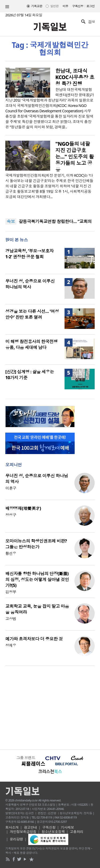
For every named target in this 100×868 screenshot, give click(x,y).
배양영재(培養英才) (23, 508)
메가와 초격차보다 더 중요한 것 (34, 639)
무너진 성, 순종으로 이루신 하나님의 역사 (30, 284)
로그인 (91, 6)
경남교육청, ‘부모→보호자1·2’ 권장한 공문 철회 (29, 254)
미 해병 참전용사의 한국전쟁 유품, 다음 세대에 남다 (31, 344)
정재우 (11, 645)
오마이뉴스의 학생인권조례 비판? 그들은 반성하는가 (36, 544)
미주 (65, 6)
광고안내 (30, 827)
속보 (11, 221)
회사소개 (12, 827)
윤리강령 (17, 839)
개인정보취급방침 (23, 832)
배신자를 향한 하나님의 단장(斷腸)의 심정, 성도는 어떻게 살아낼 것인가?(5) (37, 579)
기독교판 (37, 6)
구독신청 (78, 6)
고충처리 (77, 832)
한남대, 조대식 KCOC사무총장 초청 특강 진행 (75, 77)
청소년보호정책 (53, 832)
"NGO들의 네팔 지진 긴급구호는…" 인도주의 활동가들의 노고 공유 (75, 157)
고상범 (11, 619)
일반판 (54, 6)
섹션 (7, 7)
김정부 (11, 592)
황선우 (11, 553)
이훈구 (11, 488)
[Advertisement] (50, 707)
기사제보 (67, 827)
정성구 (11, 515)
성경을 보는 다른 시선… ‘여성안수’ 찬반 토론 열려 (32, 314)
